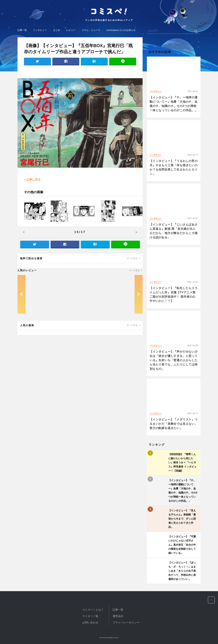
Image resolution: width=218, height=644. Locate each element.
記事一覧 (22, 30)
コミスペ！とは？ (93, 610)
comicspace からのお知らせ (121, 30)
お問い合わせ (90, 622)
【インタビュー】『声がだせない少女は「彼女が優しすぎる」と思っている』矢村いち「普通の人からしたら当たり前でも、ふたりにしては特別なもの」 (174, 360)
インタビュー (40, 30)
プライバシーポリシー (126, 622)
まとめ (57, 30)
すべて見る (132, 258)
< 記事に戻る (32, 179)
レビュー (71, 30)
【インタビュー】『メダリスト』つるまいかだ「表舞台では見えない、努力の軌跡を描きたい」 (174, 424)
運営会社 (118, 616)
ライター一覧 (90, 616)
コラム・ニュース (91, 30)
